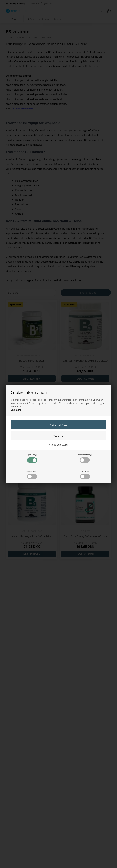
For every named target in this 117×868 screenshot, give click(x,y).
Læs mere (16, 410)
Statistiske (85, 474)
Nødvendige (32, 458)
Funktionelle (32, 474)
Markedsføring (85, 458)
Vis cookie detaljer (58, 445)
